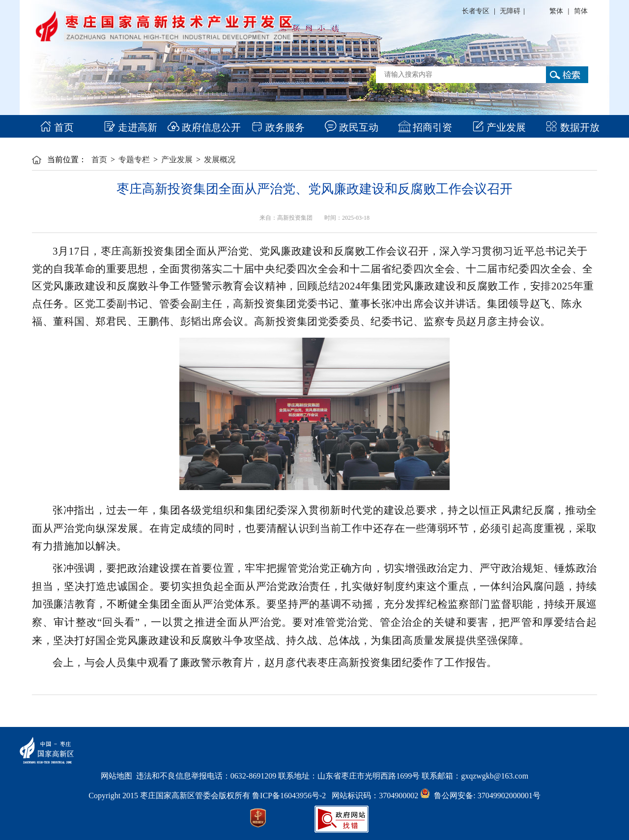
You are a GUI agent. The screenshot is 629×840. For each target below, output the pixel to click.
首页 (57, 127)
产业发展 (499, 127)
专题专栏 (134, 159)
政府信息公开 (204, 127)
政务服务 (278, 127)
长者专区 (476, 11)
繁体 (556, 11)
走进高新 (130, 127)
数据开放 (573, 127)
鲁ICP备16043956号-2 (292, 796)
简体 (581, 11)
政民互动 (352, 127)
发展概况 (220, 159)
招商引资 (425, 127)
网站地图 (116, 776)
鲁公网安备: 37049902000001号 (480, 796)
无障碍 (510, 11)
